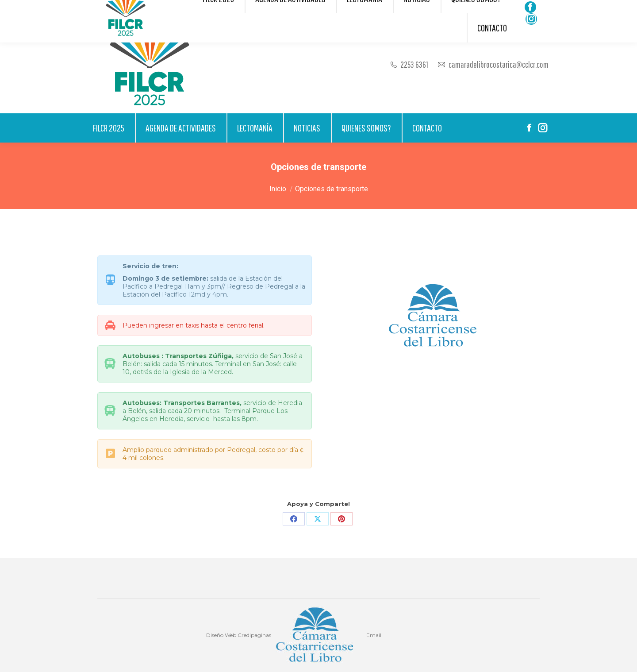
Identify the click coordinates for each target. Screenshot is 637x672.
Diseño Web (221, 635)
